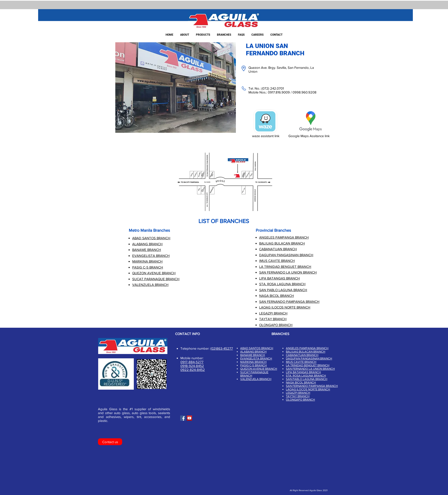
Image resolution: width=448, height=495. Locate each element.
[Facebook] (183, 418)
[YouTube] (189, 418)
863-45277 (225, 348)
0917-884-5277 (192, 362)
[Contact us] (110, 442)
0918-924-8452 (192, 366)
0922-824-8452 (193, 370)
